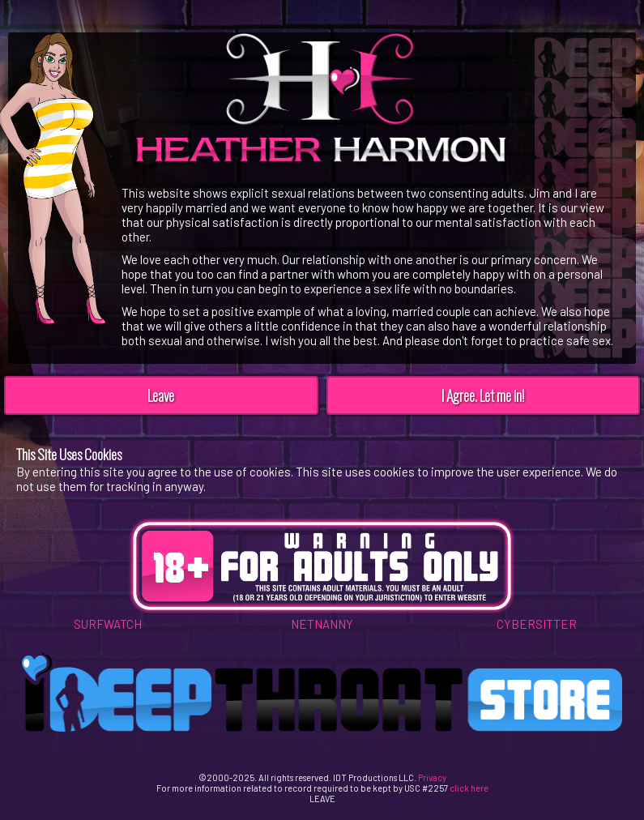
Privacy (432, 777)
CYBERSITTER (537, 624)
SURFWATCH (108, 624)
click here (469, 788)
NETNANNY (322, 624)
